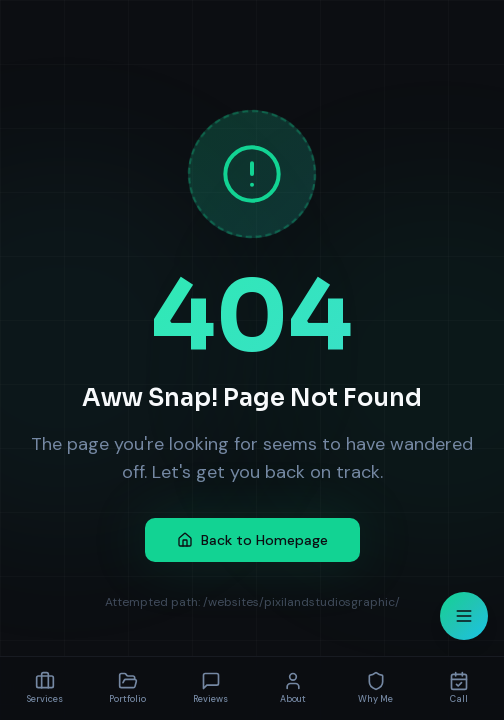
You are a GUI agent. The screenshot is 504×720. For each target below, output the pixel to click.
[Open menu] (464, 616)
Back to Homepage (252, 540)
